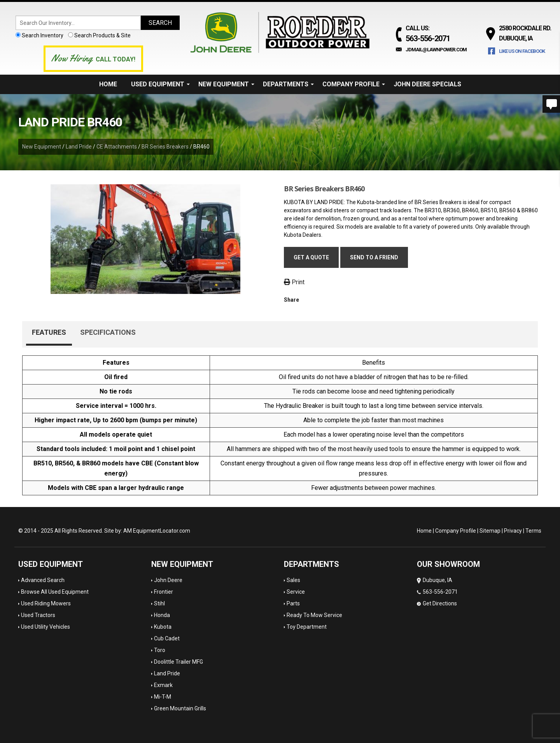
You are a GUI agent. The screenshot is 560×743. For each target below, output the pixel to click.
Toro (160, 650)
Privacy (513, 531)
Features (49, 332)
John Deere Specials (427, 84)
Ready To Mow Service (314, 615)
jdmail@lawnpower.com (436, 50)
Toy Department (307, 627)
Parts (293, 603)
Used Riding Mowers (46, 603)
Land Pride (79, 147)
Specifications (108, 332)
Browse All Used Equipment (55, 592)
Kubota (163, 627)
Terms (533, 531)
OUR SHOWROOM (448, 564)
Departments (288, 84)
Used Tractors (38, 615)
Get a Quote (311, 257)
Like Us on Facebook (522, 51)
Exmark (163, 685)
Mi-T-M (163, 697)
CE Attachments (117, 147)
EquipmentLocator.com (162, 531)
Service (296, 592)
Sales (293, 580)
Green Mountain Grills (180, 708)
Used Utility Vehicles (45, 627)
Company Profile (354, 84)
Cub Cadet (167, 638)
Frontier (164, 592)
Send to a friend (374, 257)
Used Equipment (160, 84)
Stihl (159, 603)
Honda (162, 615)
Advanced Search (43, 580)
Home (108, 84)
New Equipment (226, 84)
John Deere (168, 580)
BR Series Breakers (165, 147)
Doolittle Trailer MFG (178, 662)
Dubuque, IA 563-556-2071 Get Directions (437, 592)
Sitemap (490, 531)
